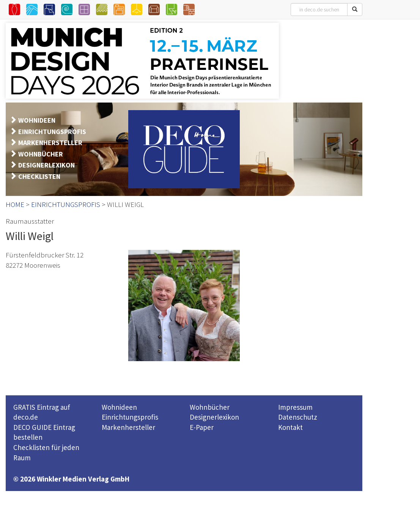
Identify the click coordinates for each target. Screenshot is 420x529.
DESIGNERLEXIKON (46, 165)
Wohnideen (119, 407)
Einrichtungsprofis (130, 417)
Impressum (295, 407)
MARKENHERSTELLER (50, 143)
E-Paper (202, 427)
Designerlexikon (214, 417)
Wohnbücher (210, 407)
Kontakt (290, 427)
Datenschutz (298, 417)
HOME (15, 204)
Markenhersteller (128, 427)
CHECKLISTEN (39, 176)
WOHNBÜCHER (41, 154)
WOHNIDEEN (37, 120)
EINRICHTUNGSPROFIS (52, 132)
